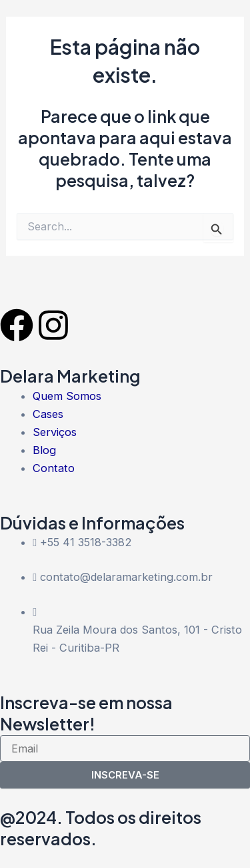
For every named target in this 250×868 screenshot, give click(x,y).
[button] (226, 21)
